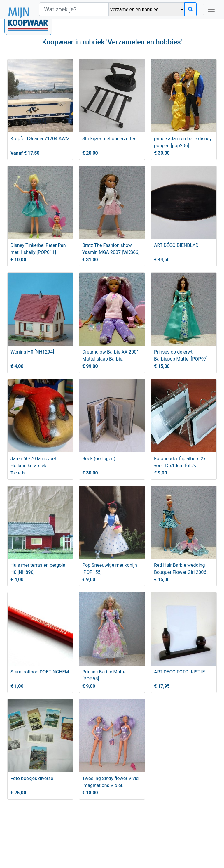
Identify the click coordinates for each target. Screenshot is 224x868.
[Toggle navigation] (211, 9)
